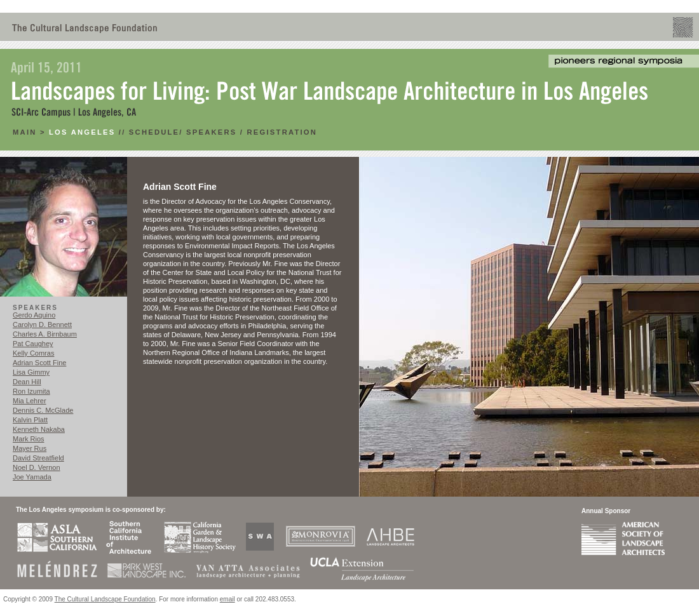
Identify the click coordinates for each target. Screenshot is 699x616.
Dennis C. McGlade (43, 410)
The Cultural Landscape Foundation (105, 599)
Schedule (154, 132)
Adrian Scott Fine (39, 363)
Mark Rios (29, 439)
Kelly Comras (33, 353)
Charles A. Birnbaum (45, 334)
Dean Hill (27, 382)
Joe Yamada (32, 477)
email (227, 599)
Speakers (211, 132)
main (26, 132)
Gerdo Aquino (34, 315)
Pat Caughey (33, 344)
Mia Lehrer (30, 401)
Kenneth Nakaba (39, 429)
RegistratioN (282, 132)
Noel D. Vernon (37, 467)
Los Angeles (82, 132)
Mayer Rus (30, 448)
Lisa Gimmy (31, 372)
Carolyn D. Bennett (42, 325)
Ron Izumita (31, 391)
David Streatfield (38, 458)
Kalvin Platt (30, 420)
